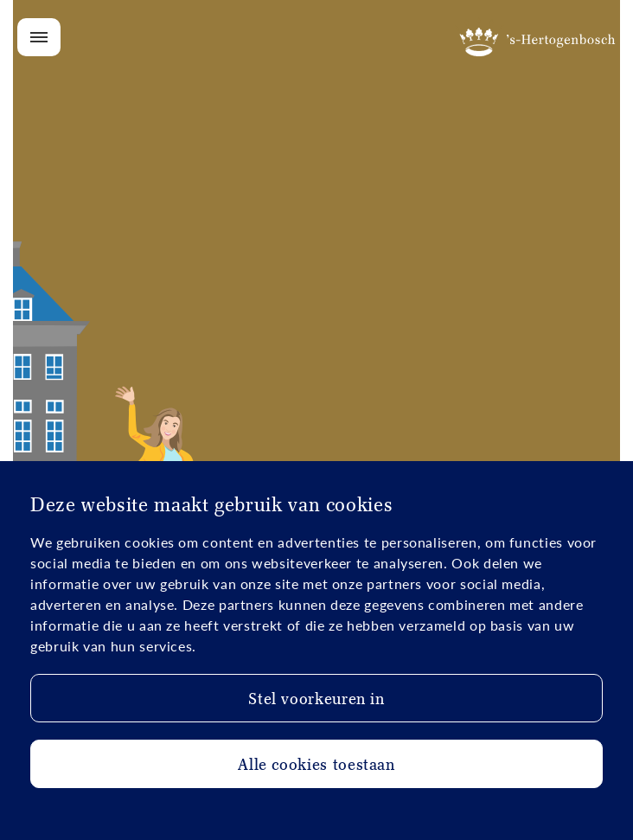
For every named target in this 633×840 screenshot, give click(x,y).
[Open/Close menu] (39, 37)
